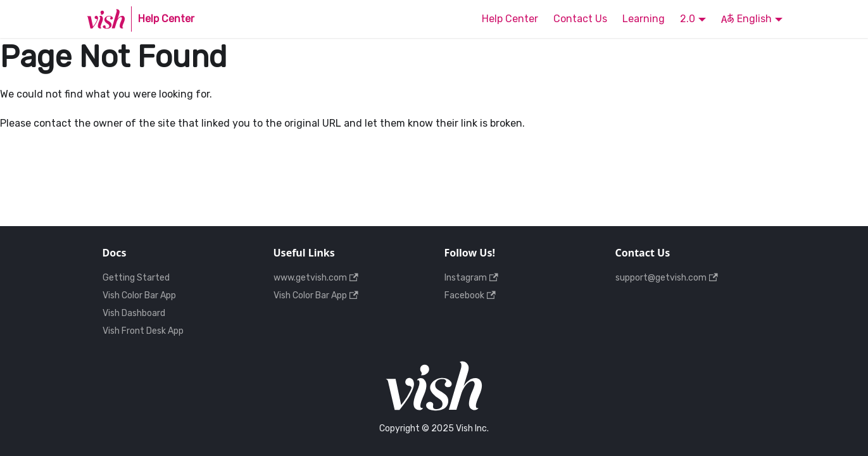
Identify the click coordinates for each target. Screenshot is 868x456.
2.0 (688, 19)
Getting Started (136, 278)
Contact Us (580, 19)
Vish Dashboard (134, 313)
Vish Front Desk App (143, 331)
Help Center (510, 19)
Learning (644, 19)
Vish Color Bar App (139, 295)
